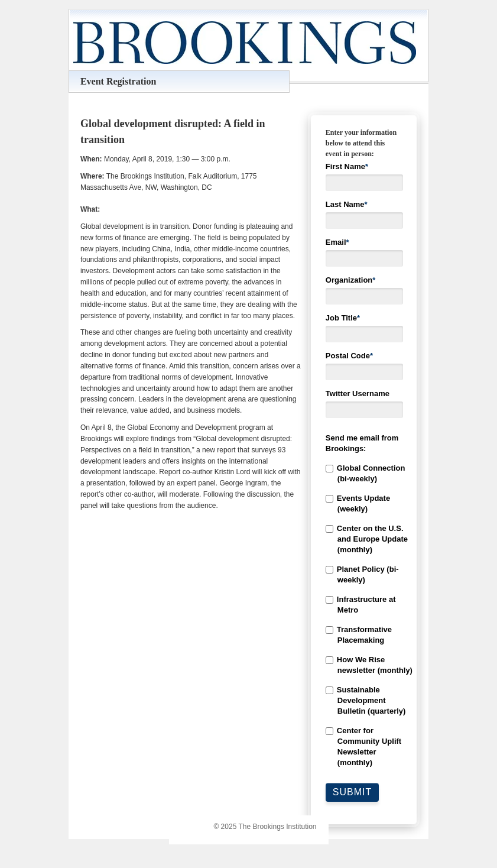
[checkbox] (364, 616)
